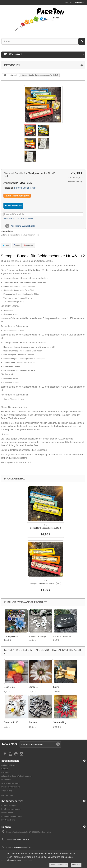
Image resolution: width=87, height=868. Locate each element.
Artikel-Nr (8, 183)
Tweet (6, 245)
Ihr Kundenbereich (12, 801)
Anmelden (79, 2)
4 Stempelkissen (11, 636)
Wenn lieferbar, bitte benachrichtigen (18, 218)
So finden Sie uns (9, 765)
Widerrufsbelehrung (10, 783)
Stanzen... (34, 722)
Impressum (6, 780)
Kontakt (69, 2)
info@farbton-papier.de (22, 847)
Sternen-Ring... (61, 722)
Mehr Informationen (59, 865)
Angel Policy (7, 790)
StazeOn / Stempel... (63, 636)
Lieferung (5, 772)
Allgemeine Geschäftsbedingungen (16, 776)
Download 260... (12, 722)
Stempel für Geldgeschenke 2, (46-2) (46, 528)
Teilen (17, 245)
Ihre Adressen (7, 813)
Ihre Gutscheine (8, 820)
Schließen (76, 865)
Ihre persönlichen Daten (12, 816)
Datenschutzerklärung (11, 787)
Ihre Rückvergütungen (11, 809)
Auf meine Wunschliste (23, 226)
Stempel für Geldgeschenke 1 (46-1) (46, 583)
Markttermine (7, 795)
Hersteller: (9, 188)
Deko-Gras (9, 687)
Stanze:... (33, 687)
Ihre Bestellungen (9, 805)
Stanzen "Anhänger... (38, 636)
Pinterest (29, 245)
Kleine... (57, 687)
